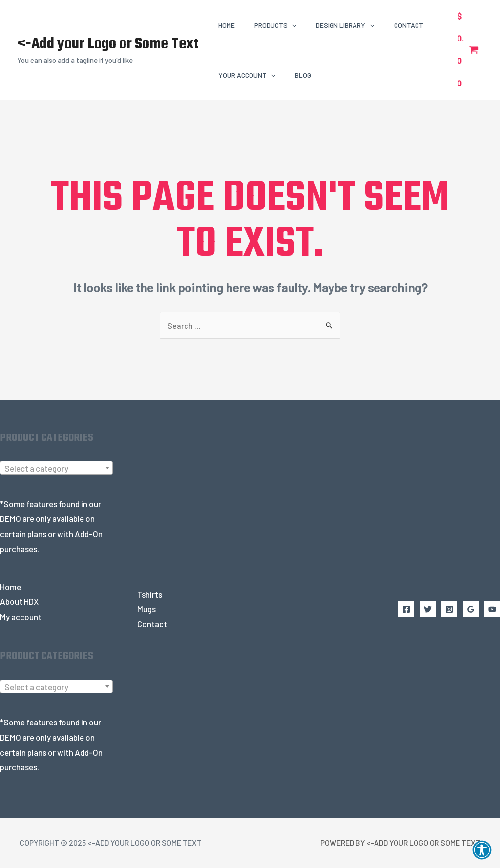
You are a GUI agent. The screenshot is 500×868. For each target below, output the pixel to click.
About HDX (19, 602)
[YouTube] (492, 610)
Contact (152, 624)
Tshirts (150, 595)
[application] (292, 25)
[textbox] (56, 469)
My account (21, 618)
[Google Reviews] (471, 610)
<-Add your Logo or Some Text (108, 44)
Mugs (146, 610)
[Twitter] (428, 610)
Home (10, 587)
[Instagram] (449, 610)
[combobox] (56, 469)
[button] (482, 850)
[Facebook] (406, 610)
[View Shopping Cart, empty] (468, 50)
